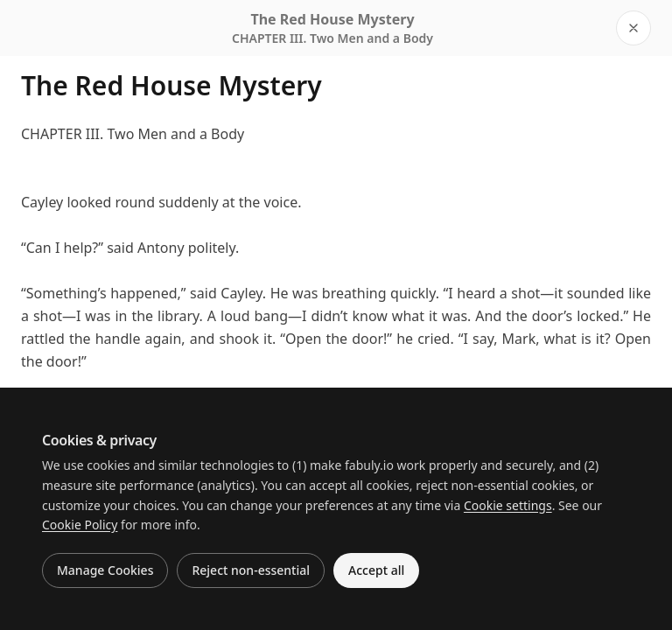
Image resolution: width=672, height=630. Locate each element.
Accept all (376, 570)
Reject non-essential (251, 570)
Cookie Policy (80, 525)
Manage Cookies (105, 570)
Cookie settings (508, 505)
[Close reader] (633, 28)
